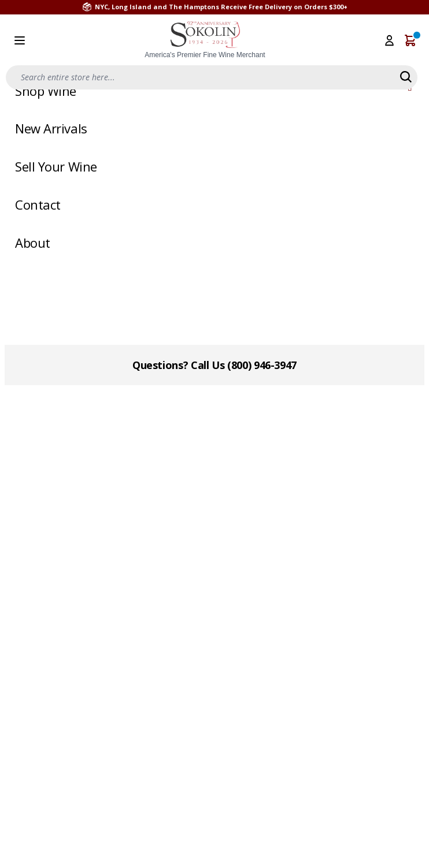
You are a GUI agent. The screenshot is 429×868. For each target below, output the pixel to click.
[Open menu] (20, 40)
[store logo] (205, 41)
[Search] (406, 77)
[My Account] (389, 40)
